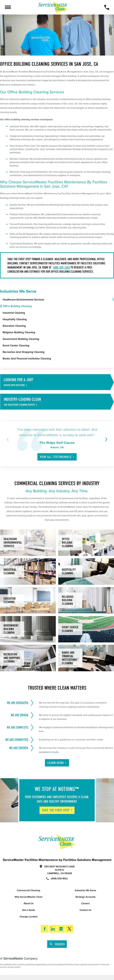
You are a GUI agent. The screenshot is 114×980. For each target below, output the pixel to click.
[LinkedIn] (53, 929)
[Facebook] (45, 929)
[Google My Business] (61, 929)
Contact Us (85, 910)
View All (57, 457)
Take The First (57, 810)
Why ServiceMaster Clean (29, 897)
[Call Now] (107, 7)
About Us (29, 903)
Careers (85, 903)
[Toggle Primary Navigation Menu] (8, 7)
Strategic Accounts (85, 897)
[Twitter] (69, 929)
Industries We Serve (85, 890)
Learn (57, 763)
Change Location (29, 917)
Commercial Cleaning (28, 890)
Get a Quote (29, 910)
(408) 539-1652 (61, 267)
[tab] (113, 300)
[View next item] (106, 440)
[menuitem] (57, 300)
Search (57, 944)
